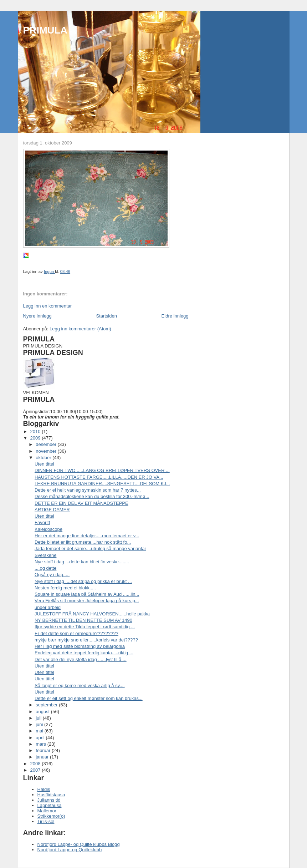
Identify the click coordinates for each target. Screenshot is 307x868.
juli (39, 718)
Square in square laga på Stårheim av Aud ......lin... (87, 594)
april (41, 738)
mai (40, 731)
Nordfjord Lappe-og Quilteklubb (70, 850)
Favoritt (42, 522)
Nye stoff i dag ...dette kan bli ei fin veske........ (82, 562)
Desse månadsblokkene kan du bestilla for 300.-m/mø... (92, 496)
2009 (36, 438)
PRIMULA (45, 30)
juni (40, 724)
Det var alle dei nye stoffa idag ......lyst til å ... (81, 659)
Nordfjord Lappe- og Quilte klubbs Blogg (79, 844)
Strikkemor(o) (51, 816)
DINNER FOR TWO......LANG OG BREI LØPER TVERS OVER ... (102, 470)
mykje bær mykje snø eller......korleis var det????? (86, 640)
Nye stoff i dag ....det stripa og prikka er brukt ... (83, 581)
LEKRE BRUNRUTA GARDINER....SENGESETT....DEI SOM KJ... (102, 484)
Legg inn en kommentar (48, 306)
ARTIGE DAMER (52, 510)
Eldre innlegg (175, 316)
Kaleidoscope (48, 529)
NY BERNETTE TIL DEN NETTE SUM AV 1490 (83, 620)
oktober (44, 458)
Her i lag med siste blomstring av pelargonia (80, 646)
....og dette (45, 568)
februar (44, 750)
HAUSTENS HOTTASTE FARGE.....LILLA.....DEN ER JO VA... (99, 477)
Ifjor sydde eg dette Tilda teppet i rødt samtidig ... (85, 627)
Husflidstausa (51, 795)
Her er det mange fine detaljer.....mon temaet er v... (87, 536)
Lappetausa (50, 805)
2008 (36, 764)
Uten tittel (44, 464)
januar (43, 757)
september (47, 705)
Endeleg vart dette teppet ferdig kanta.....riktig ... (84, 653)
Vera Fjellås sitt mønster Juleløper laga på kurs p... (87, 601)
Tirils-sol (46, 821)
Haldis (44, 789)
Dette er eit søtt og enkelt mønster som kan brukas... (89, 698)
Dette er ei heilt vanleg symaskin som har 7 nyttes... (88, 490)
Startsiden (106, 316)
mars (42, 744)
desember (47, 444)
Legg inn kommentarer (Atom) (80, 329)
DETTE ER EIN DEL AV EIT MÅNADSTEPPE (81, 503)
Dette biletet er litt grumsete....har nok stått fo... (83, 542)
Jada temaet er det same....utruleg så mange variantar (90, 549)
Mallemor (47, 811)
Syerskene (45, 555)
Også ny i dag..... (52, 575)
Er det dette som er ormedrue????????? (76, 633)
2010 (36, 432)
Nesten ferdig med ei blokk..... (65, 588)
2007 (36, 770)
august (43, 712)
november (47, 451)
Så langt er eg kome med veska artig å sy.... (80, 686)
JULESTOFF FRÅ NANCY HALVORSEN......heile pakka (92, 614)
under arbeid (48, 607)
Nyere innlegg (37, 316)
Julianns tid (49, 800)
